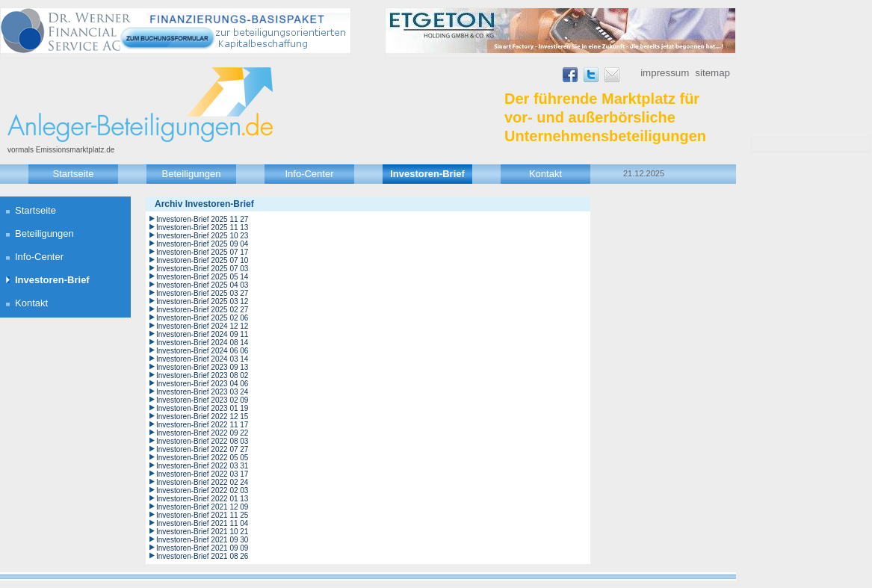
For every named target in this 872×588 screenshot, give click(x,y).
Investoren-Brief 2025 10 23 (202, 236)
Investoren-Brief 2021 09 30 (202, 540)
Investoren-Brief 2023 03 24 (202, 392)
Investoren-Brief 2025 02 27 (202, 310)
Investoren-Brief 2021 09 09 (202, 548)
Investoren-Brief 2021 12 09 (202, 507)
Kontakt (545, 174)
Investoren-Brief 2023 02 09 (202, 400)
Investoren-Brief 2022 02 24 (202, 482)
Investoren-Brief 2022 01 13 (202, 499)
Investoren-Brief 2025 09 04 (202, 244)
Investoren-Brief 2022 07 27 (202, 449)
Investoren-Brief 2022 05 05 (202, 458)
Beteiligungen (192, 174)
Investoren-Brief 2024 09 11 (202, 334)
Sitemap (712, 73)
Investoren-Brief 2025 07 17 (202, 252)
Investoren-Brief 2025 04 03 (202, 285)
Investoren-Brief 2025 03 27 (202, 293)
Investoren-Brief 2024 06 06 (202, 351)
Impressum (665, 73)
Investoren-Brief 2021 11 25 (202, 515)
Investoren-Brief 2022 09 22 (202, 433)
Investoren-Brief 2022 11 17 (202, 425)
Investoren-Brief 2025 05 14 (202, 277)
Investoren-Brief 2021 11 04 (202, 523)
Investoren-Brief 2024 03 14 (202, 359)
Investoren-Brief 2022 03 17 (202, 474)
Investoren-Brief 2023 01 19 (202, 408)
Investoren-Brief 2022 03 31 (202, 466)
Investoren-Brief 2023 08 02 (202, 375)
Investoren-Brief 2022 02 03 (202, 490)
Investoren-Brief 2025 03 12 (202, 301)
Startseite (74, 174)
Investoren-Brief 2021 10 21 (202, 532)
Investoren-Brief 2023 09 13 (202, 367)
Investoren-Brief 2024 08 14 (202, 343)
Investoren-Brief (427, 174)
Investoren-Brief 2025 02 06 (202, 318)
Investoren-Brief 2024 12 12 (202, 326)
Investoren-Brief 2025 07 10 (202, 260)
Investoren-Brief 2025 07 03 (202, 269)
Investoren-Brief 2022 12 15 (202, 417)
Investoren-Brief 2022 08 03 (202, 441)
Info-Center (309, 174)
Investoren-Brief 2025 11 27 (202, 219)
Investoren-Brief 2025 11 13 (202, 228)
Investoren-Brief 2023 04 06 (202, 384)
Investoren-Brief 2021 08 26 (202, 556)
